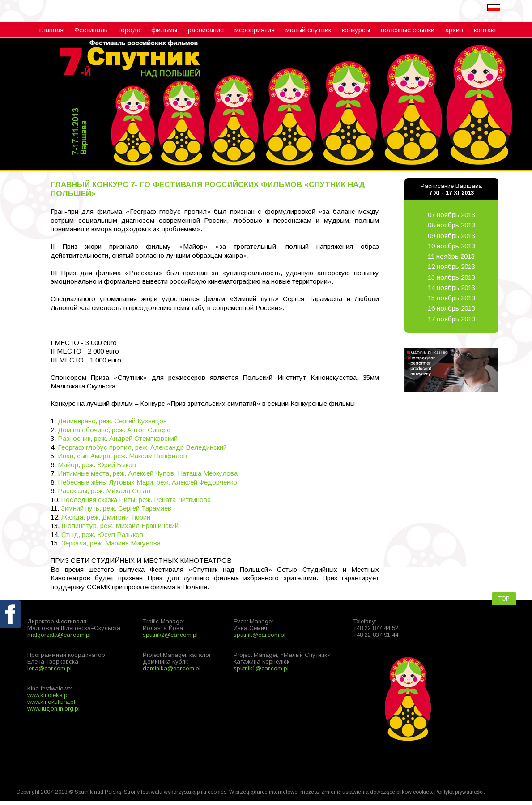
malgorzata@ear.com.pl (59, 635)
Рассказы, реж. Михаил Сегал (104, 491)
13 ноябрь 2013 (451, 277)
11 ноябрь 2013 (451, 256)
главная (51, 30)
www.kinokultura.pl (51, 702)
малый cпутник (308, 30)
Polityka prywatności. (460, 792)
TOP (504, 599)
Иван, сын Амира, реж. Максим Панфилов (122, 456)
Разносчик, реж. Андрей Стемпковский (118, 438)
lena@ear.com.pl (49, 668)
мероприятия (255, 30)
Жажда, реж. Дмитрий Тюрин (106, 517)
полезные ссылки (408, 30)
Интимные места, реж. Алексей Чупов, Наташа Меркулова (148, 473)
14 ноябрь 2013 (451, 287)
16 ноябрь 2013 (451, 308)
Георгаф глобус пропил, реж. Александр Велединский (142, 447)
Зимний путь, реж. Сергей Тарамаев (116, 508)
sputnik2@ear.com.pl (170, 635)
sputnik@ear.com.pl (260, 635)
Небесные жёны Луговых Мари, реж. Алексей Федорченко (147, 482)
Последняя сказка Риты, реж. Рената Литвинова (136, 500)
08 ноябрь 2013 (451, 225)
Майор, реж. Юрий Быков (97, 465)
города (130, 30)
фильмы (164, 30)
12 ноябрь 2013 (451, 266)
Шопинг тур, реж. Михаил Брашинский (120, 526)
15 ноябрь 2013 (451, 298)
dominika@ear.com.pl (172, 668)
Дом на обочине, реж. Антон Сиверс (114, 430)
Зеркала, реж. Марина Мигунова (111, 543)
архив (454, 30)
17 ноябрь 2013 (451, 319)
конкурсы (356, 30)
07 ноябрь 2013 (451, 215)
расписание (206, 30)
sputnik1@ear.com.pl (261, 668)
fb (11, 635)
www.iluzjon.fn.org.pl (53, 709)
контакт (485, 30)
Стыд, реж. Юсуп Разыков (102, 535)
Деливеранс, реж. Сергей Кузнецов (112, 421)
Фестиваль (91, 30)
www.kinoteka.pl (48, 695)
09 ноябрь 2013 (451, 236)
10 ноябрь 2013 (451, 246)
